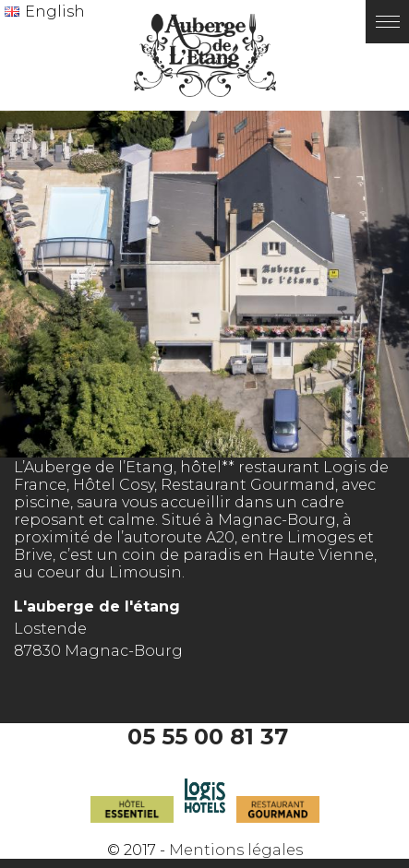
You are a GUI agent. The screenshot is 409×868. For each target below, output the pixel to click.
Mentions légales (236, 850)
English (55, 12)
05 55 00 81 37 (208, 737)
